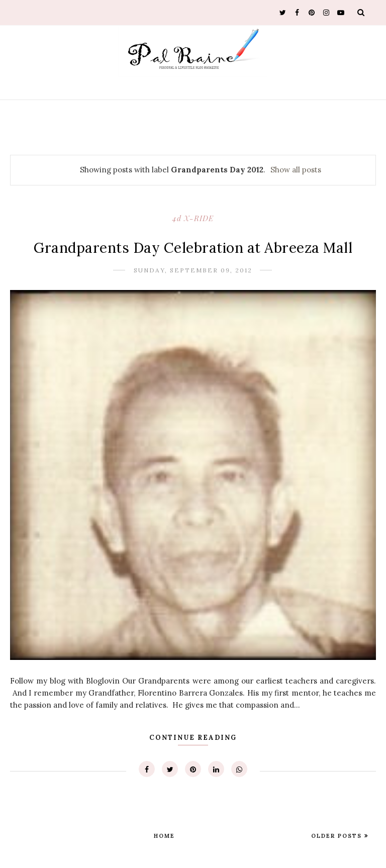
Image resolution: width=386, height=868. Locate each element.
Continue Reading (193, 738)
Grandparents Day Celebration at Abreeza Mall (193, 248)
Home (164, 836)
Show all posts (296, 170)
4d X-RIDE (193, 218)
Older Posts (338, 836)
